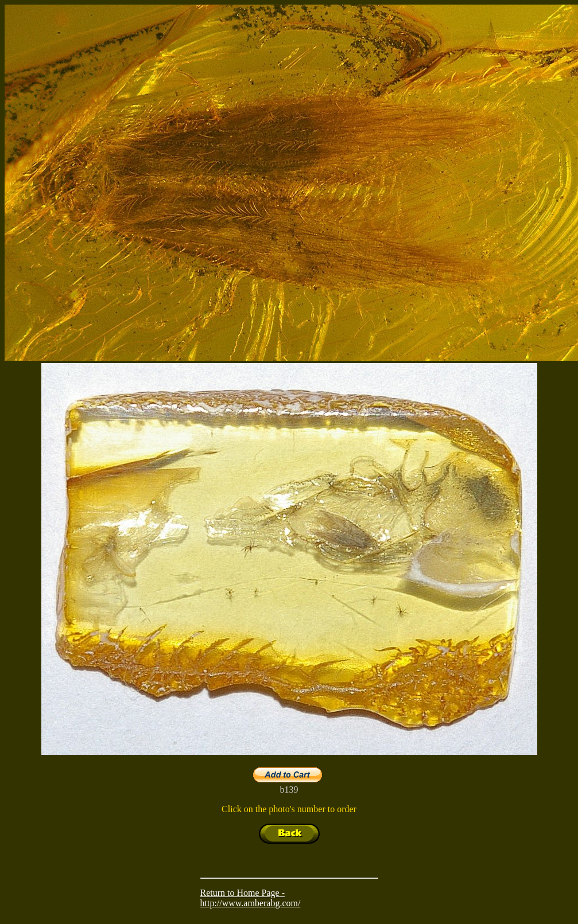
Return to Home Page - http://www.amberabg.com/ (251, 898)
